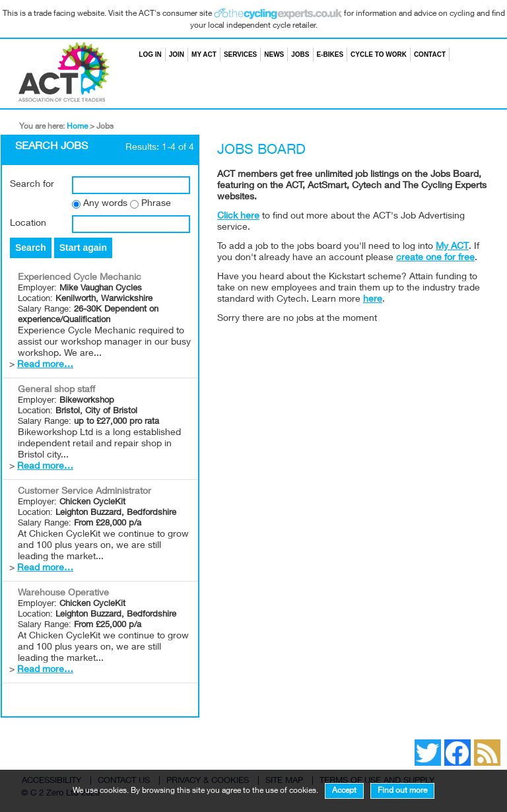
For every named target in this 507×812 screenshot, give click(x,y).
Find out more (402, 791)
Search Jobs (51, 147)
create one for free (435, 258)
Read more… (45, 365)
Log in (150, 54)
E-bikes (330, 54)
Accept (344, 791)
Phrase (156, 204)
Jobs (300, 54)
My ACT (204, 54)
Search (453, 54)
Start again (83, 248)
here (373, 300)
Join (177, 54)
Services (240, 54)
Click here (238, 217)
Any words (105, 204)
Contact (430, 54)
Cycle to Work (379, 54)
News (274, 54)
